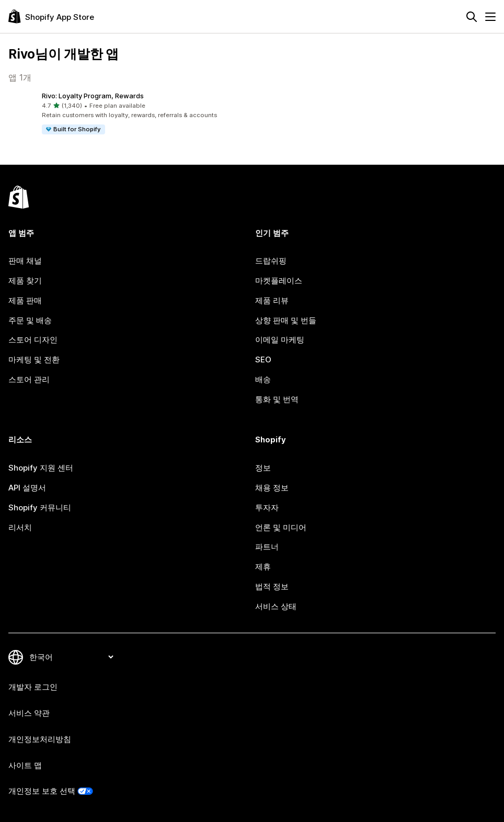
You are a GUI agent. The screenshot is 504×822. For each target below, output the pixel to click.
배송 (263, 379)
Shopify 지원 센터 (41, 468)
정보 (263, 468)
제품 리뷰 (272, 300)
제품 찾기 (25, 281)
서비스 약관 (29, 713)
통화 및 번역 (277, 399)
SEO (263, 359)
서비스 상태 (276, 606)
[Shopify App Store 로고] (51, 16)
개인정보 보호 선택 (42, 791)
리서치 (20, 527)
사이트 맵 (25, 765)
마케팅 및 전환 (34, 359)
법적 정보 (272, 586)
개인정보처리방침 (40, 739)
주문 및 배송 (30, 320)
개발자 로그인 (33, 687)
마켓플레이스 (279, 281)
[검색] (472, 17)
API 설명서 (27, 488)
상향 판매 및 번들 (286, 320)
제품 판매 (25, 300)
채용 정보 (272, 488)
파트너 (267, 547)
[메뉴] (490, 17)
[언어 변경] (71, 657)
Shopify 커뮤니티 (40, 507)
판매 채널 (25, 261)
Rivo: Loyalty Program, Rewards (93, 96)
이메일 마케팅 (280, 340)
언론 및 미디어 (281, 527)
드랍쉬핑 (271, 261)
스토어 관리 (29, 379)
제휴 (263, 567)
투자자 (267, 507)
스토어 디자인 (33, 340)
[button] (128, 114)
